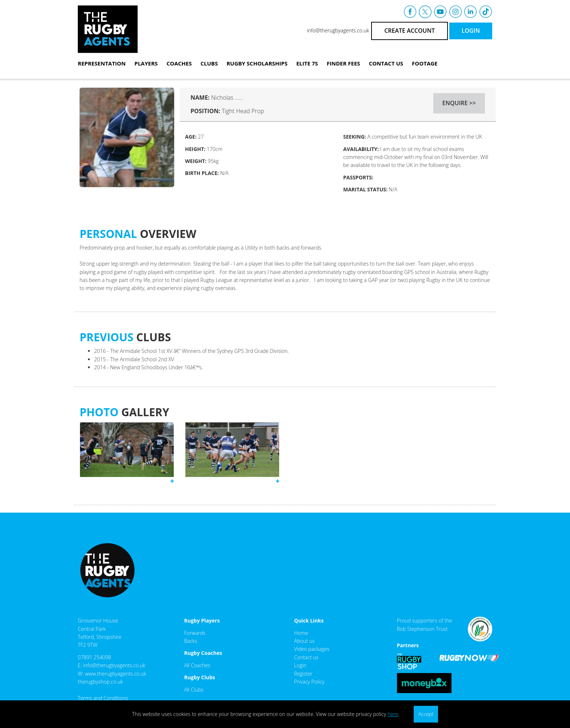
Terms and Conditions (103, 698)
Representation (102, 63)
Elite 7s (307, 63)
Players (146, 63)
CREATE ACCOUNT (410, 31)
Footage (425, 63)
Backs (191, 641)
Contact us (306, 657)
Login (300, 665)
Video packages (312, 649)
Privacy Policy (309, 682)
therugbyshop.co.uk (100, 682)
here (393, 714)
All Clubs (194, 690)
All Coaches (197, 665)
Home (301, 633)
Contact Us (386, 63)
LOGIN (471, 31)
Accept (426, 714)
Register (303, 674)
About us (304, 641)
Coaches (179, 63)
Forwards (195, 633)
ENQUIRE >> (459, 103)
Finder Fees (344, 63)
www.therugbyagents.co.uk (115, 674)
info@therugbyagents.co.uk (338, 30)
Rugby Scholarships (257, 63)
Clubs (209, 63)
